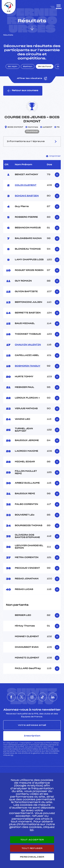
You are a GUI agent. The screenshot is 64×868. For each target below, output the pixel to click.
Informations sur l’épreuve (32, 142)
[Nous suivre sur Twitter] (22, 697)
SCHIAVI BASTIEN (27, 196)
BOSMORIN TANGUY (28, 366)
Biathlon (28, 67)
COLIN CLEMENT (26, 185)
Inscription (32, 736)
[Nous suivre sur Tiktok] (42, 697)
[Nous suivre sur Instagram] (32, 697)
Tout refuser (32, 848)
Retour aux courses (23, 91)
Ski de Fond (45, 67)
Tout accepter (32, 840)
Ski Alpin (13, 67)
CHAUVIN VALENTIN (28, 345)
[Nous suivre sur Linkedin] (53, 697)
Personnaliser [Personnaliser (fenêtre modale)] (32, 857)
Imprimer (53, 156)
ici (12, 755)
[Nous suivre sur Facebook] (11, 697)
